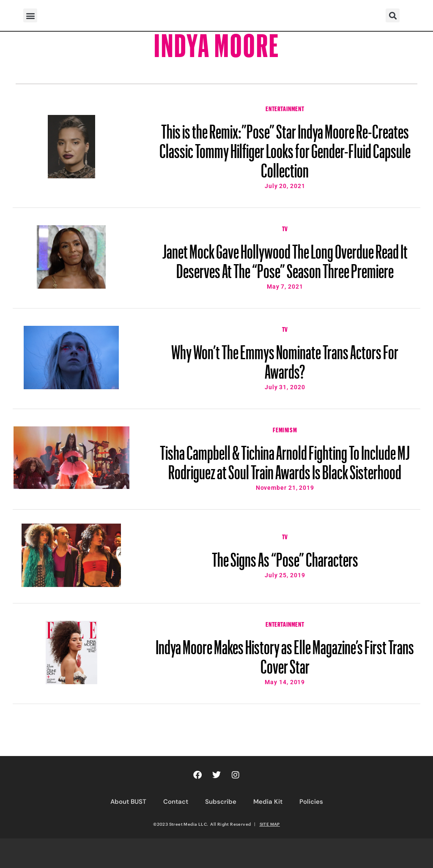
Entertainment (285, 108)
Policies (311, 802)
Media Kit (268, 802)
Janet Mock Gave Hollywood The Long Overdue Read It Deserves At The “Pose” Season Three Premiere (285, 257)
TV (285, 228)
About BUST (128, 802)
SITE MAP (270, 824)
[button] (30, 15)
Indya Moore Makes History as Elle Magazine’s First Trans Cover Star (285, 653)
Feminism (285, 429)
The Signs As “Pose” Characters (285, 556)
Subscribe (221, 802)
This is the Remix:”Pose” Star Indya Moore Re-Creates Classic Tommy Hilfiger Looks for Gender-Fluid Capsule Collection (285, 147)
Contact (176, 802)
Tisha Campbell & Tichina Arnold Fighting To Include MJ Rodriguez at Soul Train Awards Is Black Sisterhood (285, 459)
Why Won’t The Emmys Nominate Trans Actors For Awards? (285, 358)
